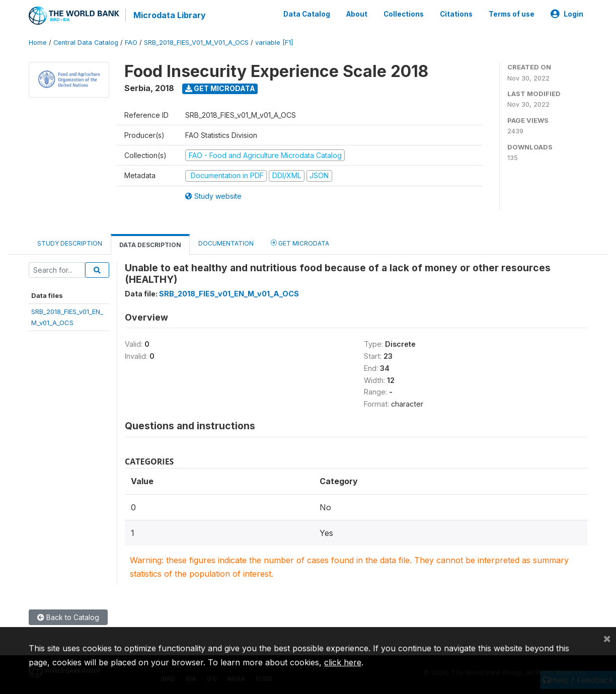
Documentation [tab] (226, 243)
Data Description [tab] (150, 245)
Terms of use (512, 14)
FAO (131, 43)
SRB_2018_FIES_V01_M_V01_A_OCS (196, 43)
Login (567, 14)
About (357, 14)
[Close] (607, 638)
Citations (456, 14)
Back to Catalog (68, 617)
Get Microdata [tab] (300, 243)
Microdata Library (170, 15)
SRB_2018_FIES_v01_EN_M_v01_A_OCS (229, 294)
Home (38, 43)
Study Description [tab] (70, 243)
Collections (404, 14)
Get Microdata (220, 88)
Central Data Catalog (86, 43)
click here (343, 662)
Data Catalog (307, 14)
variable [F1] (274, 43)
